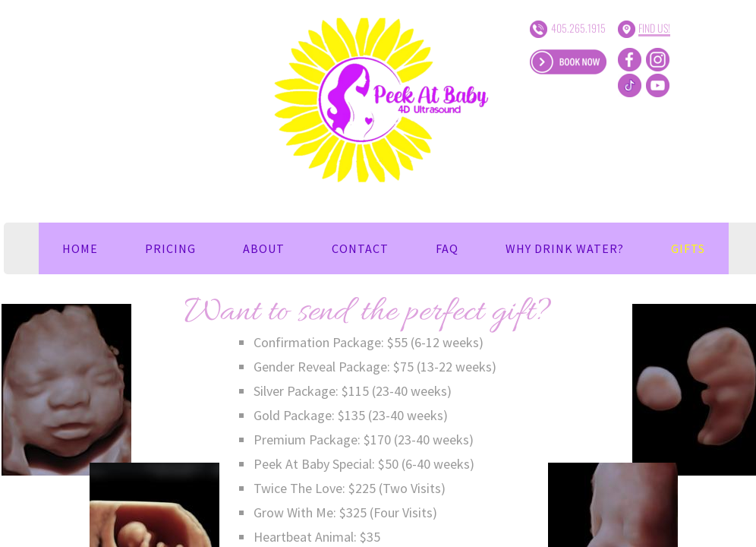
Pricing (170, 248)
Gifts (688, 248)
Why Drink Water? (565, 248)
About (264, 248)
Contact (360, 248)
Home (80, 248)
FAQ (447, 248)
